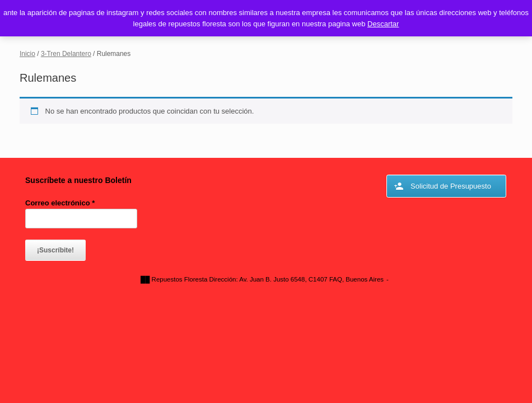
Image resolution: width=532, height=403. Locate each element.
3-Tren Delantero (66, 54)
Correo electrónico (60, 203)
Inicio (27, 54)
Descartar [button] (383, 24)
